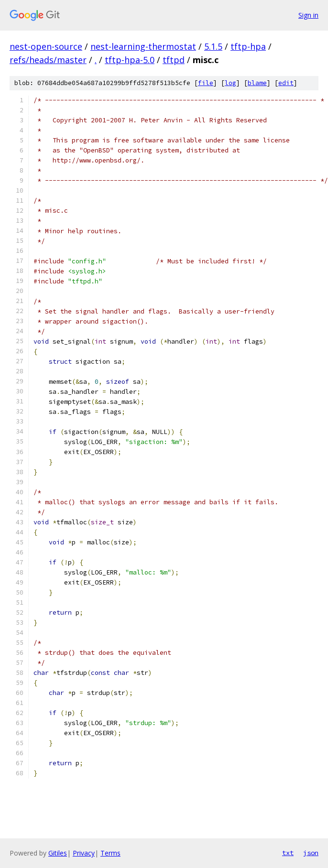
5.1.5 (213, 46)
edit (286, 83)
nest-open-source (46, 46)
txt (288, 853)
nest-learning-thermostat (143, 46)
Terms (110, 853)
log (230, 83)
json (311, 853)
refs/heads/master (48, 60)
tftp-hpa (248, 46)
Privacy (84, 853)
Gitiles (58, 853)
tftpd (174, 60)
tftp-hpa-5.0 (130, 60)
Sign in (308, 15)
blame (257, 83)
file (206, 83)
